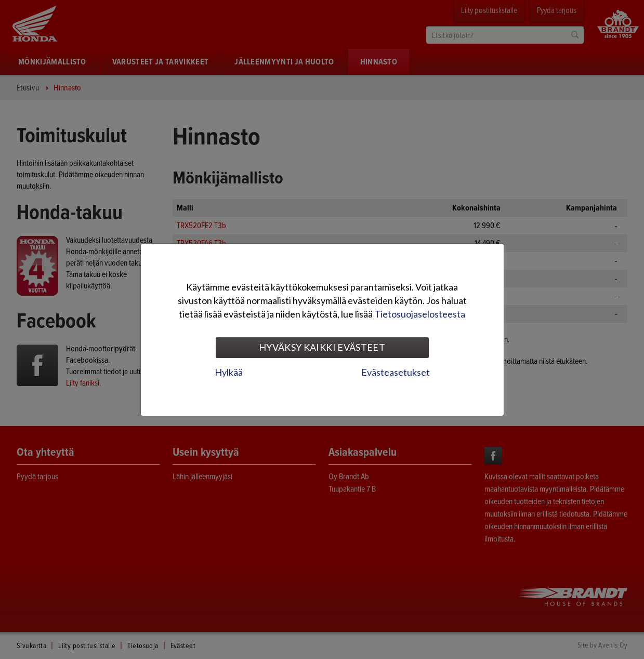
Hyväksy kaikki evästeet (322, 347)
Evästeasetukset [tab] (396, 372)
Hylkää (229, 372)
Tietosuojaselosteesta (420, 314)
